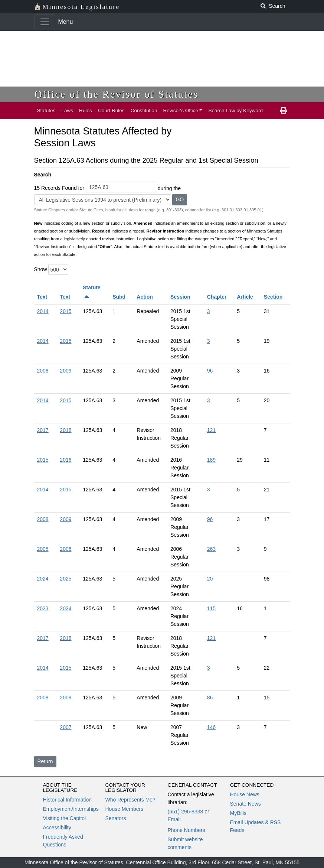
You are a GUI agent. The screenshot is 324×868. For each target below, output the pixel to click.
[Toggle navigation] (45, 22)
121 (211, 430)
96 (210, 371)
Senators (116, 818)
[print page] (284, 111)
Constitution (144, 110)
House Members (125, 809)
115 (211, 608)
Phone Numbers (186, 830)
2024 (43, 579)
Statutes (46, 110)
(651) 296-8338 (186, 812)
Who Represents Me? (130, 800)
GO (180, 199)
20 (210, 579)
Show (41, 269)
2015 (66, 311)
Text (42, 297)
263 (211, 549)
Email (174, 819)
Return (45, 761)
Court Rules (111, 110)
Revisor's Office (181, 110)
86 (210, 698)
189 (211, 460)
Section (273, 297)
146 (211, 727)
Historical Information (68, 800)
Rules (86, 110)
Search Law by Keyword (235, 110)
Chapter (217, 297)
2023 (43, 608)
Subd (119, 297)
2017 (43, 430)
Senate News (246, 804)
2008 (43, 371)
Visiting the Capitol (65, 818)
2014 (43, 311)
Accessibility (57, 828)
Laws (67, 110)
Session (180, 297)
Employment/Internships (71, 809)
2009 (66, 371)
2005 (43, 549)
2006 (66, 549)
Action (145, 297)
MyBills (238, 813)
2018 (66, 430)
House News (245, 794)
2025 (66, 579)
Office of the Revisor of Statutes (117, 94)
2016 (66, 460)
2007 (66, 727)
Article (245, 297)
